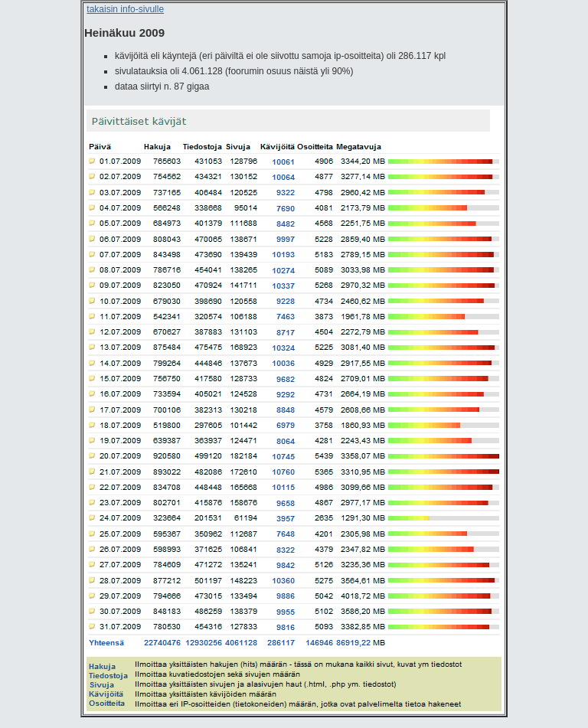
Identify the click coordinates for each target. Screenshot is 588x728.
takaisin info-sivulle (125, 9)
